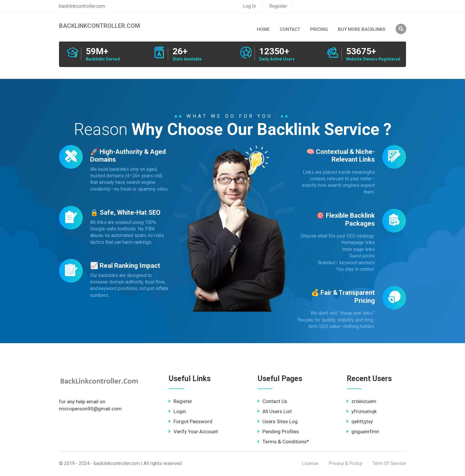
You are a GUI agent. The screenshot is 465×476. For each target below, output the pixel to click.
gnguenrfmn (363, 432)
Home (263, 29)
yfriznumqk (362, 411)
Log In (249, 6)
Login (177, 411)
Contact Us (273, 401)
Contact (290, 29)
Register (278, 6)
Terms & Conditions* (283, 442)
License (310, 463)
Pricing (319, 29)
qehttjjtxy (360, 421)
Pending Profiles (278, 432)
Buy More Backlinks (362, 29)
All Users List (275, 411)
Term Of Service (389, 463)
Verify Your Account (193, 432)
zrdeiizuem (362, 401)
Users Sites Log (278, 421)
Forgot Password (191, 421)
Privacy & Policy (345, 463)
